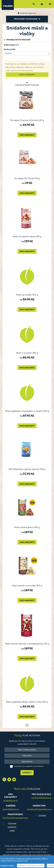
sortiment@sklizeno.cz (41, 798)
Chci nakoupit (27, 75)
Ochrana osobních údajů (12, 827)
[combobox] (27, 53)
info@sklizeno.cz (11, 801)
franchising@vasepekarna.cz (15, 818)
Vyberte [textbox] (8, 53)
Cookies (42, 815)
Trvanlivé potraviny (17, 40)
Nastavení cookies (7, 866)
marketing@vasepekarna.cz (39, 809)
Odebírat (27, 773)
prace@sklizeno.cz (11, 809)
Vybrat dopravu (28, 13)
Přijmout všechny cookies (31, 866)
